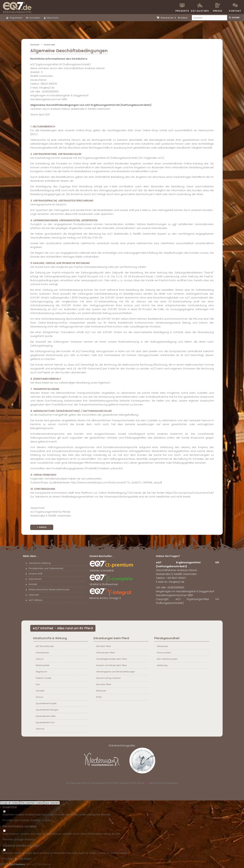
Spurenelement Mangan (47, 710)
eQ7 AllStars (34, 600)
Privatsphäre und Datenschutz (44, 568)
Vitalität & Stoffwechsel (112, 583)
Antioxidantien (42, 653)
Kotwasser (101, 691)
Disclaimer (44, 864)
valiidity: (36, 820)
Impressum (34, 579)
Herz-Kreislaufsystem (167, 659)
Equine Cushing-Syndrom (108, 678)
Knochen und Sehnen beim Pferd (111, 665)
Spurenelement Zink (45, 722)
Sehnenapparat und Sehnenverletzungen (116, 672)
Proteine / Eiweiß (43, 678)
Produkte (182, 11)
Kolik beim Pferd (104, 684)
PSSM (99, 697)
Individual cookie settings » (77, 803)
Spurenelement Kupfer (46, 703)
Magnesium (41, 672)
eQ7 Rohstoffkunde (45, 646)
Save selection (52, 803)
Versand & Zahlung (38, 563)
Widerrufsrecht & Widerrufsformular (48, 590)
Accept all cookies (10, 803)
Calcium (40, 659)
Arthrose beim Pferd (105, 653)
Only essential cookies (32, 803)
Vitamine (40, 729)
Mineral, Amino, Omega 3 (112, 597)
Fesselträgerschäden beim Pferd (112, 659)
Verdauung (162, 665)
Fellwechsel (162, 646)
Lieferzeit (32, 595)
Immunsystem (164, 653)
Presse (217, 11)
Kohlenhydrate (42, 665)
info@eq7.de (176, 582)
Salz (38, 684)
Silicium (40, 697)
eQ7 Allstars (200, 11)
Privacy (31, 864)
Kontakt (235, 11)
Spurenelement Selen (46, 716)
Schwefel (40, 691)
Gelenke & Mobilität (112, 569)
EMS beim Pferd (104, 646)
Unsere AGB (34, 574)
